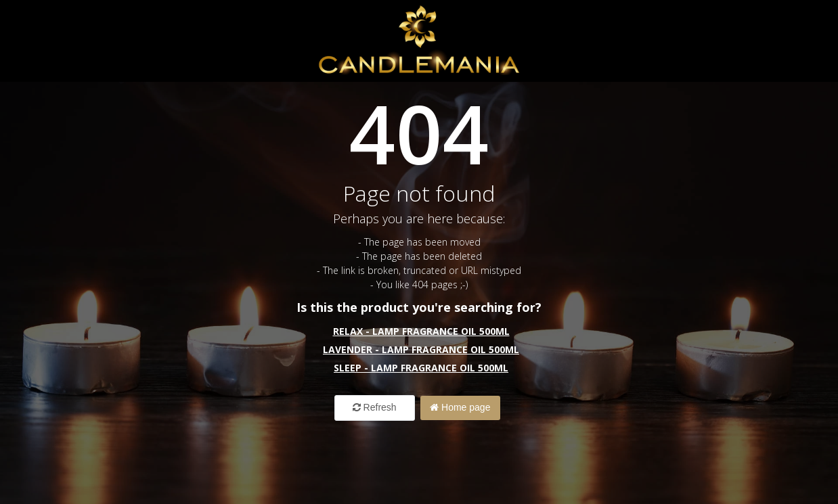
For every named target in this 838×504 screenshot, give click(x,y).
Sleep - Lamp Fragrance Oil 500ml (421, 368)
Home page (461, 407)
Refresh (374, 407)
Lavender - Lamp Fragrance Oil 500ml (421, 349)
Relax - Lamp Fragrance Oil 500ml (421, 331)
